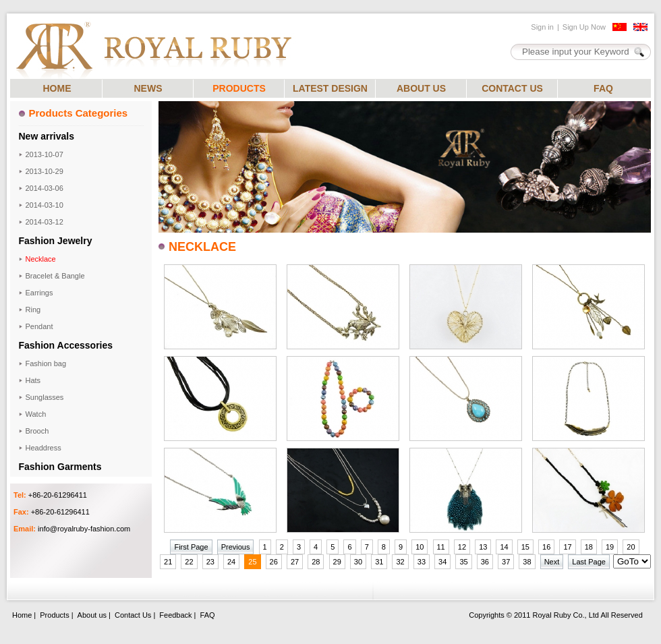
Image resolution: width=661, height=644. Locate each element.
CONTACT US (512, 88)
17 (567, 547)
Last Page (589, 562)
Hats (33, 380)
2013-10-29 (45, 171)
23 (210, 562)
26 (274, 562)
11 (441, 547)
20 (631, 547)
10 (420, 547)
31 (379, 562)
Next (552, 562)
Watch (36, 414)
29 (337, 562)
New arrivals (47, 136)
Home (22, 615)
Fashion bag (46, 363)
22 (189, 562)
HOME (57, 88)
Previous (236, 547)
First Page (191, 547)
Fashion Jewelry (56, 241)
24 (231, 562)
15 (525, 547)
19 (610, 547)
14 (504, 547)
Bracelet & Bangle (55, 276)
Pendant (39, 326)
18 (589, 547)
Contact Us (133, 615)
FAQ (603, 88)
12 (462, 547)
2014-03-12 (45, 222)
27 (295, 562)
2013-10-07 (45, 154)
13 (483, 547)
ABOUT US (421, 88)
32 (400, 562)
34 (442, 562)
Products (54, 615)
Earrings (39, 293)
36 (485, 562)
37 (506, 562)
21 (168, 562)
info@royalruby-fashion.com (84, 529)
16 (546, 547)
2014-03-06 (45, 188)
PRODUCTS (239, 88)
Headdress (44, 448)
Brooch (37, 431)
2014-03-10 (45, 205)
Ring (33, 310)
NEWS (148, 88)
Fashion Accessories (66, 345)
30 (358, 562)
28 (316, 562)
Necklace (41, 259)
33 (422, 562)
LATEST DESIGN (330, 88)
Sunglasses (45, 397)
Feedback (175, 615)
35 (463, 562)
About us (92, 615)
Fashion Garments (60, 467)
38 (527, 562)
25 (252, 562)
